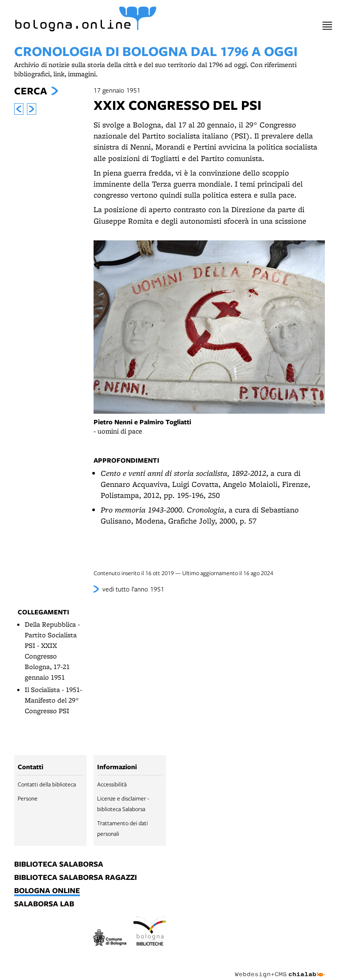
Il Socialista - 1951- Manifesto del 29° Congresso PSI (53, 700)
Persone (28, 798)
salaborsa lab (44, 904)
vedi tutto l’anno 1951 (133, 589)
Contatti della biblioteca (47, 784)
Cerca (30, 91)
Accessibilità (112, 784)
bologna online (47, 891)
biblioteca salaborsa (59, 864)
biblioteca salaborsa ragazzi (75, 878)
